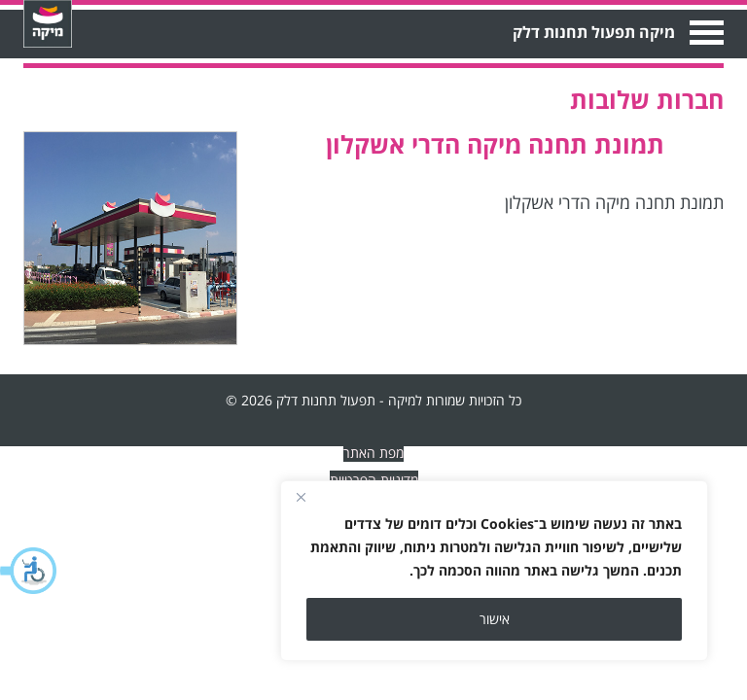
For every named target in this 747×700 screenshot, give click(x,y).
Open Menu (705, 33)
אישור (495, 619)
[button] (29, 571)
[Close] (301, 497)
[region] (494, 571)
